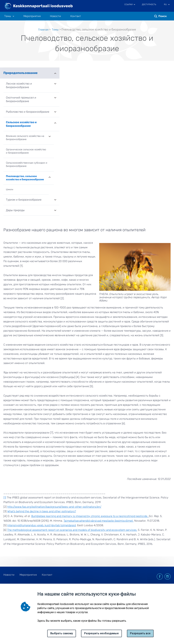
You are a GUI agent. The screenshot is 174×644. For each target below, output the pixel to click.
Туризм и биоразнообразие (24, 200)
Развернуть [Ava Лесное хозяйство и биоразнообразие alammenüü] (55, 84)
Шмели (10, 189)
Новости (55, 16)
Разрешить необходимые (101, 633)
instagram (168, 577)
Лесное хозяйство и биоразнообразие (19, 85)
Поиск (163, 16)
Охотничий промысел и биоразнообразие (21, 99)
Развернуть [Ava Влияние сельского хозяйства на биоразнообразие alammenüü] (50, 137)
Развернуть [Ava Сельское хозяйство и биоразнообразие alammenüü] (55, 123)
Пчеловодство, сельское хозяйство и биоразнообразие (25, 178)
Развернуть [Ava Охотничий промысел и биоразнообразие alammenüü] (55, 98)
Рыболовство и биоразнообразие (28, 112)
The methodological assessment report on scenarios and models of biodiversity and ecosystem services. (72, 530)
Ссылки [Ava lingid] (129, 4)
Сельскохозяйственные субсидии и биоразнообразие (27, 164)
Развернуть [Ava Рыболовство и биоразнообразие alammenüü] (55, 112)
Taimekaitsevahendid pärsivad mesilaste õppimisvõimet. (99, 521)
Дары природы (15, 210)
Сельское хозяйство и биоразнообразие (21, 124)
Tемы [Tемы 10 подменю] (8, 16)
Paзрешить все (140, 633)
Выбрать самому (62, 633)
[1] (5, 498)
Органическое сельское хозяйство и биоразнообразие (26, 151)
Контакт (76, 16)
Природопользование (20, 73)
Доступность (149, 4)
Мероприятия (32, 16)
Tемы (55, 30)
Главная (43, 30)
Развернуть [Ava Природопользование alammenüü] (55, 73)
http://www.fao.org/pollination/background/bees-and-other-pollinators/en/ (54, 507)
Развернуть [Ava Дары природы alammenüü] (55, 211)
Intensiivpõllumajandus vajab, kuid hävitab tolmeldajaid (42, 525)
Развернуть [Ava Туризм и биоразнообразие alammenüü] (55, 200)
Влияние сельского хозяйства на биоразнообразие (25, 138)
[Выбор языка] (169, 5)
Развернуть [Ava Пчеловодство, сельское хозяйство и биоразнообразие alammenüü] (50, 177)
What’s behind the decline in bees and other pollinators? (42, 511)
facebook (160, 577)
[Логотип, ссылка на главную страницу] (39, 6)
